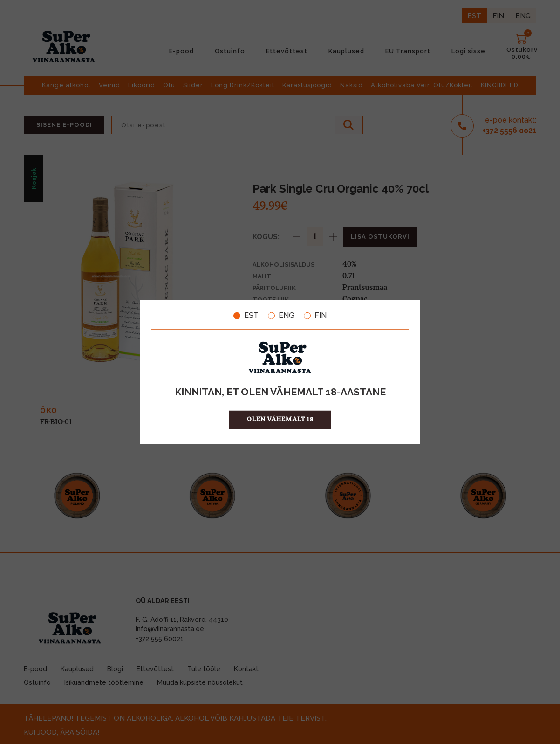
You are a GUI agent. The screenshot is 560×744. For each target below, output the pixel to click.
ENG (281, 316)
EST (246, 316)
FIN (315, 316)
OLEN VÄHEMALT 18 (280, 419)
